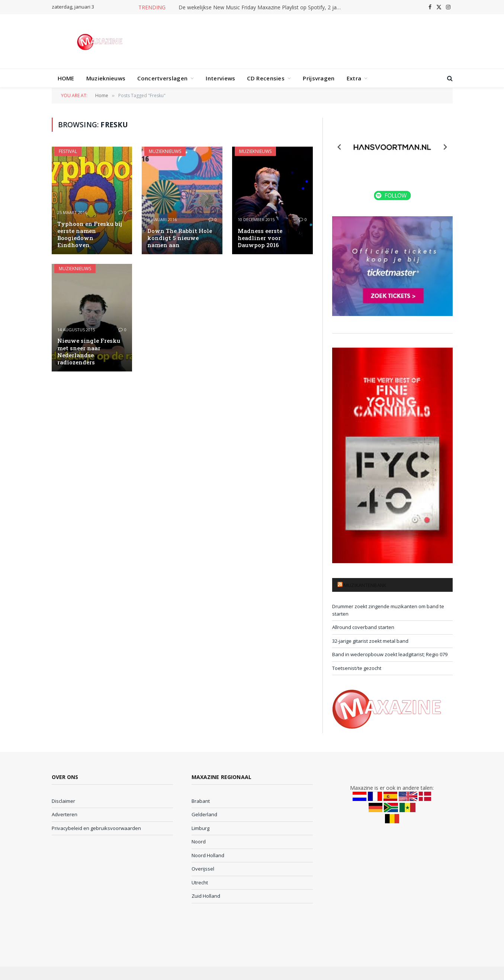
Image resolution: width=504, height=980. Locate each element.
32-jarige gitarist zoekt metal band (370, 641)
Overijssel (203, 869)
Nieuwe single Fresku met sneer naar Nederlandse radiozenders (89, 352)
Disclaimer (63, 801)
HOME (66, 78)
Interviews (220, 78)
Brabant (201, 801)
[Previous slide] (340, 147)
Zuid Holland (206, 896)
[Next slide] (445, 147)
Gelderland (204, 814)
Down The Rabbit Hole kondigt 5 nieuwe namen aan (180, 238)
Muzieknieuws (106, 78)
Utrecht (200, 882)
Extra (354, 78)
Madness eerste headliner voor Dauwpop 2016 (260, 238)
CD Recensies (266, 78)
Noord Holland (208, 855)
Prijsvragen (319, 78)
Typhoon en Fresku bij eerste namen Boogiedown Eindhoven (90, 235)
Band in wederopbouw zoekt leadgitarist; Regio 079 (390, 654)
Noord (199, 842)
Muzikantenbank (365, 585)
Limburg (200, 828)
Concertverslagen (162, 78)
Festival (68, 151)
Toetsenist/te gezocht (357, 668)
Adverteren (65, 814)
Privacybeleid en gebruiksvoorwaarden (96, 828)
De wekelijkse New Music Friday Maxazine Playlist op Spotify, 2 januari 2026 (262, 7)
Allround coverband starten (363, 627)
